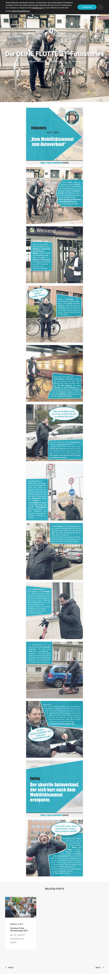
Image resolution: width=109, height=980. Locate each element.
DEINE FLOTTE (58, 61)
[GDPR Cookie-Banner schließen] (100, 7)
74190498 (76, 61)
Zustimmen (87, 7)
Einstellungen (37, 8)
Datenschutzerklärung (21, 11)
